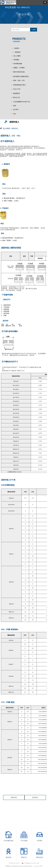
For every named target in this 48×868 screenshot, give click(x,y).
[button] (45, 2)
